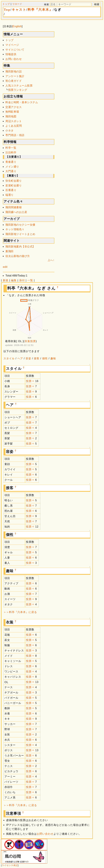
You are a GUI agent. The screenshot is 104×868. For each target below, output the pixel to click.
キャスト (19, 10)
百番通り (11, 190)
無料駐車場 (12, 112)
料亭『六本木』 (40, 10)
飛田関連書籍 (14, 207)
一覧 (30, 280)
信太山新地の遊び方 (18, 256)
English (17, 26)
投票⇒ (30, 381)
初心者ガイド (14, 81)
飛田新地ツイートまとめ (20, 234)
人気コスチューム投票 (19, 86)
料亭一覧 (11, 148)
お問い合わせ (14, 59)
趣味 (53, 358)
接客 (37, 358)
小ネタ (10, 131)
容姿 (28, 358)
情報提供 (11, 54)
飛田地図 (11, 116)
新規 (6, 280)
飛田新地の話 (14, 71)
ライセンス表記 (10, 865)
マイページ (12, 45)
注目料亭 (11, 153)
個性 (45, 358)
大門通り (11, 171)
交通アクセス (14, 107)
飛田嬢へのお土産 (16, 212)
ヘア (20, 358)
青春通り (11, 162)
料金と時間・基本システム (22, 102)
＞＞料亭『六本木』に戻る (20, 612)
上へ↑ (51, 260)
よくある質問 (14, 126)
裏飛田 (10, 251)
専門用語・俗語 (15, 135)
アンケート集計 (15, 76)
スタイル (9, 358)
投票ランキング (18, 90)
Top (7, 10)
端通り (10, 195)
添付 (22, 280)
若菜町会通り (14, 185)
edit (5, 267)
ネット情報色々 (15, 229)
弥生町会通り (14, 181)
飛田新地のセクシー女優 (20, 225)
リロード (17, 4)
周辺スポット (14, 121)
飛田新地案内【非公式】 (20, 247)
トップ (6, 4)
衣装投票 (30, 341)
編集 (14, 280)
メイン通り (12, 167)
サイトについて (15, 50)
